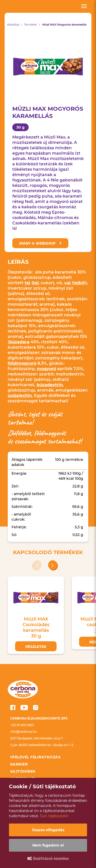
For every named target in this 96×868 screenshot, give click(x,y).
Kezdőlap (13, 25)
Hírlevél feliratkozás (35, 757)
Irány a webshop (40, 243)
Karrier (19, 764)
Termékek (30, 25)
